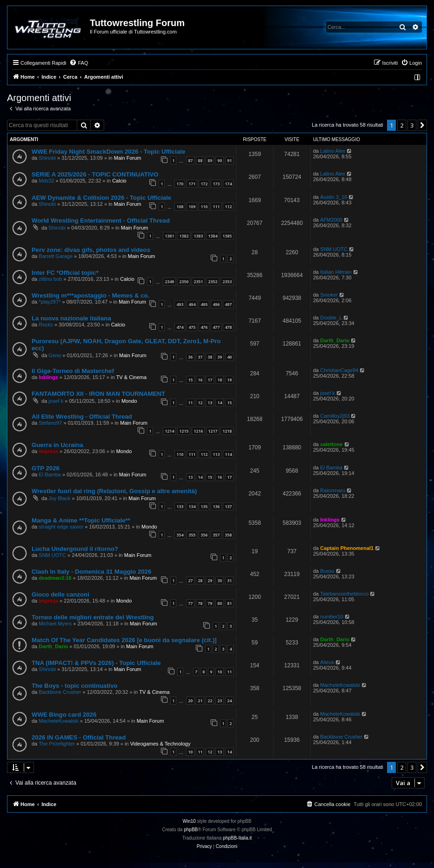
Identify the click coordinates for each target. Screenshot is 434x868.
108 (180, 207)
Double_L (331, 318)
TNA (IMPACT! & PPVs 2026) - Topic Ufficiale (96, 663)
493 (180, 304)
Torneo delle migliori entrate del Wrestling (93, 617)
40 (229, 357)
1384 (213, 236)
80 (220, 603)
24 (229, 701)
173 (216, 184)
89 (210, 160)
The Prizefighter (57, 744)
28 (200, 580)
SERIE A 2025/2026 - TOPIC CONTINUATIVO (95, 174)
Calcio (119, 181)
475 (192, 327)
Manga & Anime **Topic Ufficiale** (81, 520)
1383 (198, 236)
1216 (198, 431)
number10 (332, 617)
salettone (331, 444)
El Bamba (50, 475)
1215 (184, 431)
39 (220, 357)
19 (229, 380)
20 (190, 701)
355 (192, 535)
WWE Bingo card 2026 (64, 715)
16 (200, 380)
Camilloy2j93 (335, 416)
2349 (169, 281)
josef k (56, 401)
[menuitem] (79, 63)
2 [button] (402, 125)
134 (192, 506)
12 (200, 403)
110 (204, 207)
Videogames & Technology (160, 744)
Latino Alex (333, 151)
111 (216, 207)
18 (220, 380)
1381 (169, 236)
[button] (422, 125)
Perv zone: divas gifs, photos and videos (91, 250)
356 (204, 535)
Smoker (329, 295)
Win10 (189, 821)
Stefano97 (50, 423)
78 (200, 603)
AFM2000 (331, 220)
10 (220, 672)
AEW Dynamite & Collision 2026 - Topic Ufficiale (101, 198)
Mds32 (46, 181)
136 (216, 506)
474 (180, 327)
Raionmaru (333, 490)
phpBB (191, 830)
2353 (227, 281)
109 (192, 207)
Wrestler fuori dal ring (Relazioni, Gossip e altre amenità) (114, 491)
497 (228, 304)
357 (216, 535)
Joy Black (59, 498)
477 (216, 327)
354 (180, 535)
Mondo (129, 401)
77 (190, 603)
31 (229, 580)
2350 (184, 281)
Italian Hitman (336, 272)
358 (228, 535)
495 (204, 304)
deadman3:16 (55, 578)
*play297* (50, 302)
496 (216, 304)
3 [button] (412, 125)
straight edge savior (61, 527)
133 (180, 506)
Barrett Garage (56, 256)
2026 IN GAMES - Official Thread (79, 737)
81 (229, 603)
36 (190, 357)
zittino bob (50, 279)
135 (204, 506)
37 (200, 357)
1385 (227, 236)
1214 (169, 431)
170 (180, 184)
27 (190, 580)
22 (210, 701)
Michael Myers (55, 624)
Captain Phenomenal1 (347, 548)
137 (228, 506)
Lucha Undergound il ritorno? (75, 549)
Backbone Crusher (60, 692)
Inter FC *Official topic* (65, 273)
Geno (55, 355)
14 (220, 403)
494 (192, 304)
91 (229, 160)
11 (190, 403)
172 (204, 184)
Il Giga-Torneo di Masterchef (73, 371)
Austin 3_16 (334, 197)
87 (190, 160)
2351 (198, 281)
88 (200, 160)
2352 (213, 281)
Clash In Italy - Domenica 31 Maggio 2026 (91, 572)
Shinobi (47, 158)
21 (200, 701)
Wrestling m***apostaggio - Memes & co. (90, 295)
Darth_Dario (335, 340)
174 (228, 184)
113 (216, 454)
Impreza (48, 451)
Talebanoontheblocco (344, 594)
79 (210, 603)
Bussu (327, 571)
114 (228, 454)
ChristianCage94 (339, 370)
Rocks (46, 325)
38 (210, 357)
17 (210, 380)
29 (210, 580)
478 (228, 327)
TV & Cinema (131, 377)
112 (228, 207)
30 (220, 580)
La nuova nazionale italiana (71, 318)
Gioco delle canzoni (60, 594)
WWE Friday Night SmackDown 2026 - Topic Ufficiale (108, 152)
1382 (184, 236)
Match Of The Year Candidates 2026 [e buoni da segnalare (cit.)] (124, 640)
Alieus (327, 662)
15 (190, 380)
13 (210, 403)
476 (204, 327)
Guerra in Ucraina (57, 445)
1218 (227, 431)
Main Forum (128, 158)
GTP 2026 (46, 468)
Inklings (48, 377)
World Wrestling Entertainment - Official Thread (101, 220)
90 (220, 160)
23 (220, 701)
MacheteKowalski (340, 685)
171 (192, 184)
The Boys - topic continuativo (75, 686)
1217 (213, 431)
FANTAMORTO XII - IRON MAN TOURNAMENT (98, 394)
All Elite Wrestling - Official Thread (82, 417)
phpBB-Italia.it (237, 838)
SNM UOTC (334, 249)
